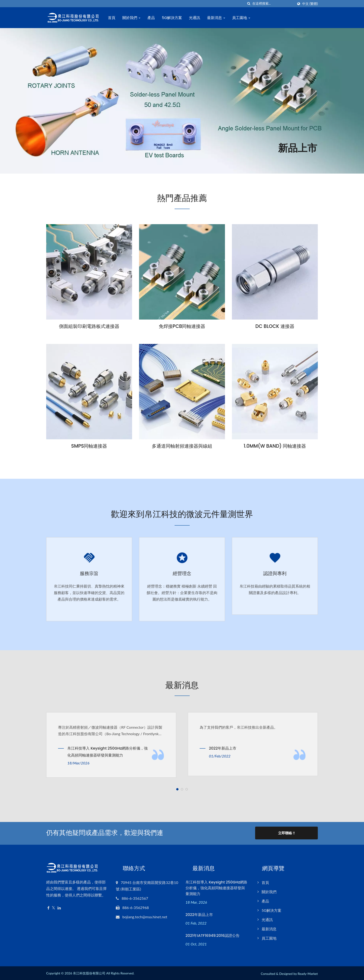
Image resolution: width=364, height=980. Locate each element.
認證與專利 (275, 573)
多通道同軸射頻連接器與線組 (182, 446)
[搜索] (249, 4)
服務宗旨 (89, 573)
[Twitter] (54, 907)
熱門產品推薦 (182, 198)
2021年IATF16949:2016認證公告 (213, 934)
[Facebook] (48, 907)
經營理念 (182, 573)
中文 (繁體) (310, 4)
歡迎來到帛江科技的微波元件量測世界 (182, 514)
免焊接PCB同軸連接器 (182, 326)
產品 (152, 18)
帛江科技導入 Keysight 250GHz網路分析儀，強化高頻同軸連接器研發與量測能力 (107, 752)
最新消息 (217, 18)
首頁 (113, 18)
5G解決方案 (173, 18)
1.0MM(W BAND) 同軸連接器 (275, 446)
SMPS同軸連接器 (89, 446)
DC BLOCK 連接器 (275, 326)
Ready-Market (308, 973)
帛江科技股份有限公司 (89, 972)
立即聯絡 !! (286, 832)
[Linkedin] (59, 907)
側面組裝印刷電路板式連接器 (89, 326)
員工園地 (242, 18)
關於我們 (132, 18)
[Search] (273, 4)
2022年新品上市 (223, 748)
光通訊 (195, 18)
